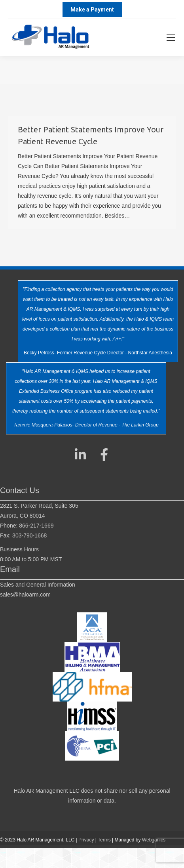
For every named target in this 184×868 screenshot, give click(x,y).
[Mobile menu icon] (171, 38)
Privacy (86, 840)
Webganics (154, 840)
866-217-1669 (36, 526)
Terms (104, 840)
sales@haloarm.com (25, 595)
